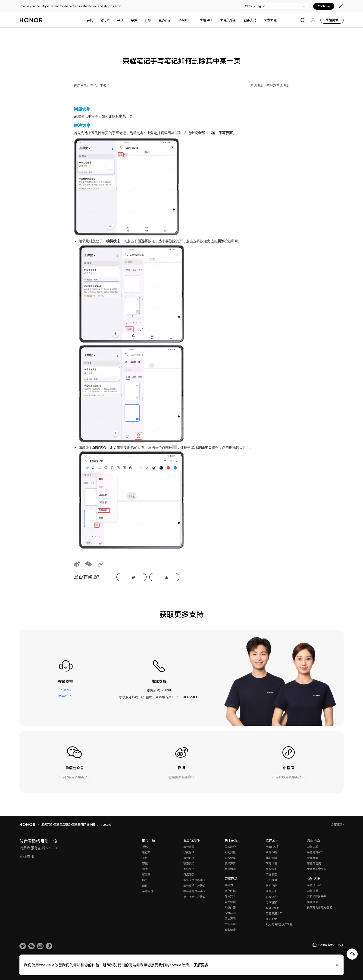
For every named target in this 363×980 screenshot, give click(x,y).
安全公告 (230, 930)
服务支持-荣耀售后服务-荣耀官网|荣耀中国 (68, 824)
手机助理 (271, 880)
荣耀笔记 (271, 874)
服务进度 (189, 858)
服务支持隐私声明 (194, 880)
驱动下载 (271, 919)
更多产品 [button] (165, 20)
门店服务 (189, 874)
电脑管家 (271, 902)
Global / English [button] (255, 6)
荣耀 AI (206, 20)
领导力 (229, 885)
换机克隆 (271, 886)
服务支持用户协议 (194, 886)
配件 (145, 886)
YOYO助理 (272, 897)
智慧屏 (146, 874)
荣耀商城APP (315, 852)
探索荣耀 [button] (270, 20)
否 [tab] (166, 577)
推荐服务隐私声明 (194, 891)
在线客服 (64, 690)
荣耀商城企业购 (317, 869)
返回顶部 (336, 824)
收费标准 (189, 852)
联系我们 (64, 697)
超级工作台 (273, 908)
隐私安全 (230, 896)
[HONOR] (27, 825)
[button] (31, 946)
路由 (145, 880)
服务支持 (250, 20)
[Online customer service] (352, 954)
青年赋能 (230, 902)
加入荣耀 (230, 858)
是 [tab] (134, 577)
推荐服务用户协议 (194, 897)
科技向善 (230, 907)
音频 (148, 20)
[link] (23, 946)
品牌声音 (230, 863)
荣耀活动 (230, 869)
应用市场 (271, 863)
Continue (324, 6)
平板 (120, 20)
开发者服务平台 (317, 896)
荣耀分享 (271, 891)
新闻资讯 (230, 852)
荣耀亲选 (148, 891)
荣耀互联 (271, 852)
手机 (90, 20)
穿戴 (134, 20)
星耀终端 (313, 902)
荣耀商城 (332, 20)
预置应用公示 (274, 913)
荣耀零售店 (314, 863)
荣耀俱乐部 (228, 20)
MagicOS (185, 20)
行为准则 (230, 913)
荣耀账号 (271, 869)
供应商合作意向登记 (319, 907)
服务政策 (189, 847)
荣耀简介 (230, 847)
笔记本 (105, 20)
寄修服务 (189, 869)
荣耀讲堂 (313, 891)
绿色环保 (230, 891)
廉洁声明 (230, 919)
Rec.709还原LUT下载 (279, 925)
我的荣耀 (271, 858)
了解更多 (201, 965)
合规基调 (230, 924)
